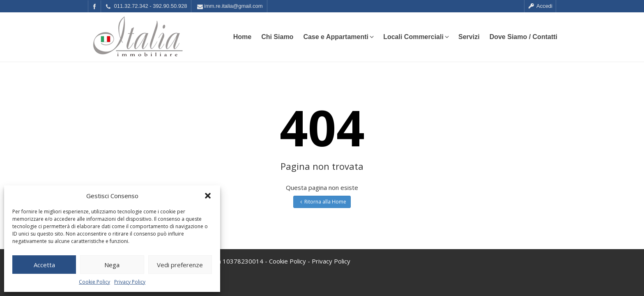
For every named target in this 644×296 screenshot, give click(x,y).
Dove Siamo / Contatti (523, 37)
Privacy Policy (130, 282)
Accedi (540, 6)
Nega (112, 265)
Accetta (44, 265)
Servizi (469, 37)
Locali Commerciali (416, 37)
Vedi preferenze (180, 265)
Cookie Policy (94, 282)
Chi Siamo (277, 37)
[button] (208, 196)
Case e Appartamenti (338, 37)
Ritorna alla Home (322, 202)
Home (242, 37)
